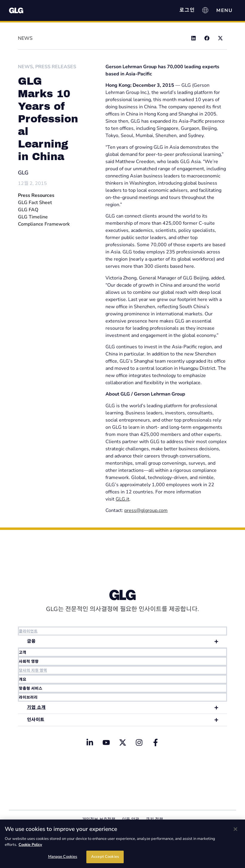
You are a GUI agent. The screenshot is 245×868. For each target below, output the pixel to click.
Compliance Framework (44, 224)
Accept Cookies (105, 857)
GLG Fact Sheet (35, 203)
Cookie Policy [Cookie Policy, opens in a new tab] (30, 845)
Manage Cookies (63, 857)
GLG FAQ (28, 210)
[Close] (235, 829)
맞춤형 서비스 (31, 688)
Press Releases (56, 67)
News (25, 67)
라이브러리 (28, 697)
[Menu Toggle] (224, 10)
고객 (23, 653)
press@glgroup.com (146, 510)
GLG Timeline (33, 217)
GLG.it (122, 499)
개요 (23, 679)
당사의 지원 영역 (33, 671)
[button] (193, 38)
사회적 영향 (29, 662)
